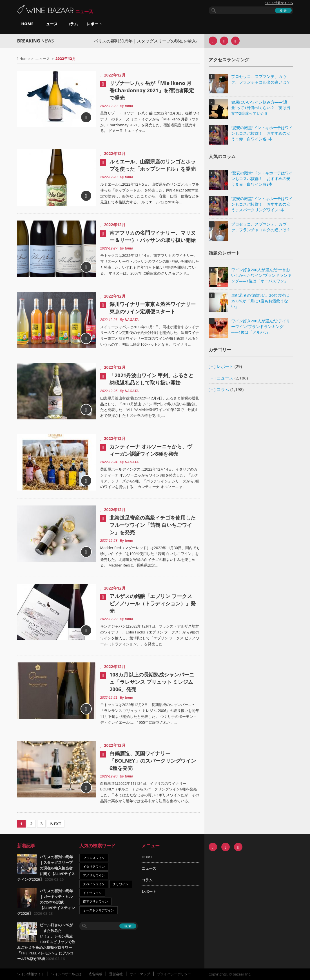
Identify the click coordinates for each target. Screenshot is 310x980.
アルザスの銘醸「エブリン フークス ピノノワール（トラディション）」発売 (153, 603)
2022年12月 (115, 75)
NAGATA (132, 320)
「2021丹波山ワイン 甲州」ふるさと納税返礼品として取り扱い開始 (151, 379)
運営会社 (116, 974)
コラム (72, 24)
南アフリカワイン (95, 901)
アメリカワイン (94, 875)
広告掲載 (95, 974)
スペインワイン (94, 884)
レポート (94, 24)
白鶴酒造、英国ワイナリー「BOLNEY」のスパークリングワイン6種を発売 (153, 761)
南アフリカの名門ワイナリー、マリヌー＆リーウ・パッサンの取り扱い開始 (153, 236)
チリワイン (121, 884)
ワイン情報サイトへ (279, 3)
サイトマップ (140, 974)
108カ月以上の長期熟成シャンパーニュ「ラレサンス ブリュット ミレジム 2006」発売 (152, 682)
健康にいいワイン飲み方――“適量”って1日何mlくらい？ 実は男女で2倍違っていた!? (261, 108)
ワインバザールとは (66, 974)
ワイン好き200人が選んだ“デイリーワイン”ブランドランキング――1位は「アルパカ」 (261, 327)
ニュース (50, 24)
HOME (27, 24)
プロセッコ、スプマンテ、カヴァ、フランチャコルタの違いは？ (261, 79)
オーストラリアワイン (99, 910)
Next (56, 824)
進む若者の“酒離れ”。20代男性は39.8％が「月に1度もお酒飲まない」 (260, 301)
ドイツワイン (92, 893)
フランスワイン (94, 858)
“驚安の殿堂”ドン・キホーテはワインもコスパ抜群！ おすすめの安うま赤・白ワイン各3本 (262, 133)
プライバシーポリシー (174, 974)
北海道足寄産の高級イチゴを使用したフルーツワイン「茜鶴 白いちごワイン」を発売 (153, 525)
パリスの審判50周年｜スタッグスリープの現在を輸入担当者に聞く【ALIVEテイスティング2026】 (46, 868)
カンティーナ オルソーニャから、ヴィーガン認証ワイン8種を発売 (151, 450)
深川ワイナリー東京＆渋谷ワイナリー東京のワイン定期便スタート (153, 308)
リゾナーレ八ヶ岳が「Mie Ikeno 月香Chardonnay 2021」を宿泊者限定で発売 (152, 90)
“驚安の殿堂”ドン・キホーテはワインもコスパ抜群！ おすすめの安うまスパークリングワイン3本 (262, 204)
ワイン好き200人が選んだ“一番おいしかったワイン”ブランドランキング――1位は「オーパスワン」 (261, 275)
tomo (129, 106)
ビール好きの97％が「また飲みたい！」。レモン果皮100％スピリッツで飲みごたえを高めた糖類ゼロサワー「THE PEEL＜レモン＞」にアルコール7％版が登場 (46, 942)
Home (25, 59)
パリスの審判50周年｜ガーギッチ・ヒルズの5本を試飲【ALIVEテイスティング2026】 (46, 902)
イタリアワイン (94, 867)
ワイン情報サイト (31, 974)
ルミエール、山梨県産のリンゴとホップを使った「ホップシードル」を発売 (153, 165)
